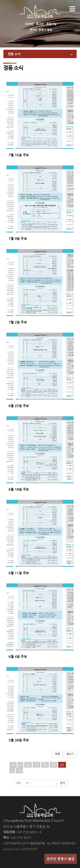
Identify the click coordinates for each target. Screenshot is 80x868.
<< (13, 765)
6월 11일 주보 (19, 573)
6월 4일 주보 (18, 656)
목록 (57, 754)
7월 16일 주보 (19, 155)
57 (36, 765)
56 (28, 765)
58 (45, 765)
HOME (29, 24)
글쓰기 (70, 754)
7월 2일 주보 (18, 322)
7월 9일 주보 (18, 239)
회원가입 (51, 24)
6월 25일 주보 (19, 406)
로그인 (40, 24)
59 (54, 765)
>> (19, 770)
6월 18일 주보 (19, 489)
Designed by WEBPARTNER (20, 849)
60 (62, 765)
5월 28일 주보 (19, 740)
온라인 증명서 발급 (41, 30)
